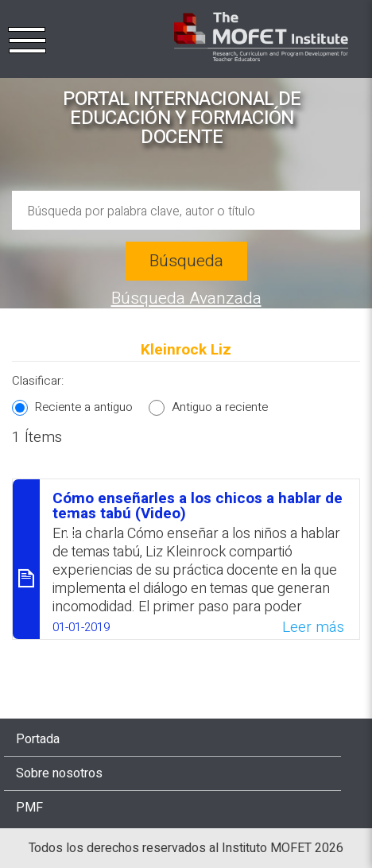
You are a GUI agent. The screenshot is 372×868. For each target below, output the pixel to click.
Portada (38, 739)
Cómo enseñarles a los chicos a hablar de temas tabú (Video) (198, 506)
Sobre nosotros (59, 773)
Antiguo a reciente (220, 407)
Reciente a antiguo (84, 407)
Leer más (313, 627)
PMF (29, 808)
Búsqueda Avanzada (186, 298)
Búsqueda (186, 261)
